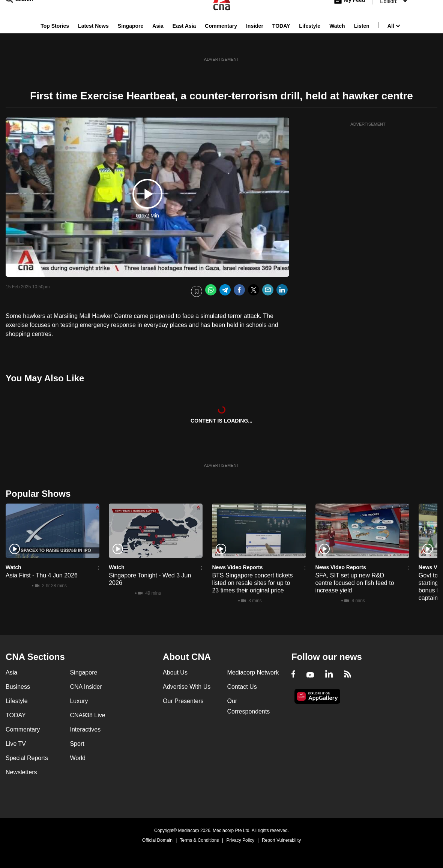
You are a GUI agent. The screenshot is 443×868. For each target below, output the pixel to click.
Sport (77, 744)
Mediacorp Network (253, 672)
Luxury (79, 701)
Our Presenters (183, 701)
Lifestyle (310, 42)
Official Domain (157, 840)
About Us (175, 672)
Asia (158, 42)
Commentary (221, 42)
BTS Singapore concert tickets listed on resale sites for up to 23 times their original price (252, 583)
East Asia (184, 42)
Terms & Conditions (200, 840)
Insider (255, 42)
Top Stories (55, 42)
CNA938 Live (87, 715)
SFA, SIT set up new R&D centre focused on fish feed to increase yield (355, 583)
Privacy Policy (240, 840)
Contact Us (242, 687)
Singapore (131, 42)
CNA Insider (86, 687)
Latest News (93, 42)
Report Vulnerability (281, 840)
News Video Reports (237, 567)
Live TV (16, 744)
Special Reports (27, 758)
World (78, 758)
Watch (337, 42)
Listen (362, 42)
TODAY (281, 42)
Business (18, 687)
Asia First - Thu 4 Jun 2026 (42, 575)
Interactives (85, 729)
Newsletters (21, 772)
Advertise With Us (187, 687)
